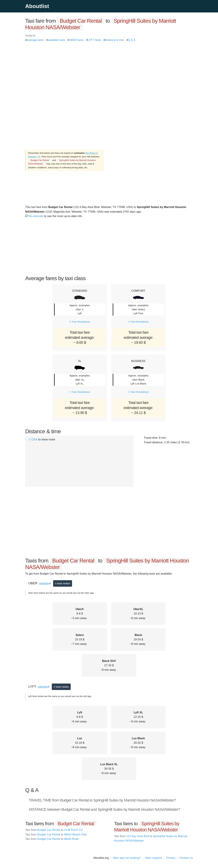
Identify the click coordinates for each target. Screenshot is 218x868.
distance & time (115, 40)
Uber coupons (154, 858)
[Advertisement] (109, 66)
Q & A (132, 40)
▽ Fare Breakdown (80, 322)
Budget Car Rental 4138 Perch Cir (54, 830)
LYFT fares (94, 40)
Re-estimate (34, 216)
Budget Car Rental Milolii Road (52, 839)
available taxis (56, 40)
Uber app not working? (127, 858)
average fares (35, 40)
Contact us (186, 858)
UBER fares (76, 40)
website (44, 583)
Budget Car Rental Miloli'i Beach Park (56, 834)
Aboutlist (37, 6)
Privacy (171, 858)
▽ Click (33, 439)
